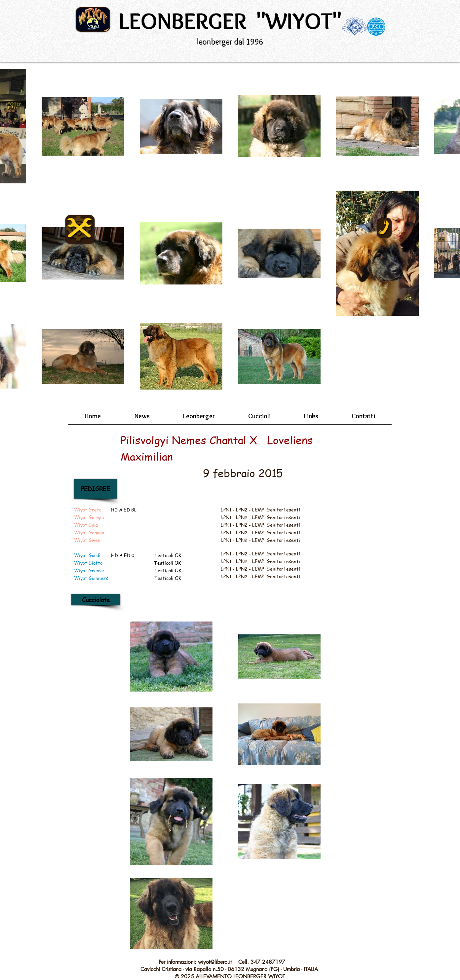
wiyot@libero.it (215, 962)
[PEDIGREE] (96, 489)
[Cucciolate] (96, 600)
